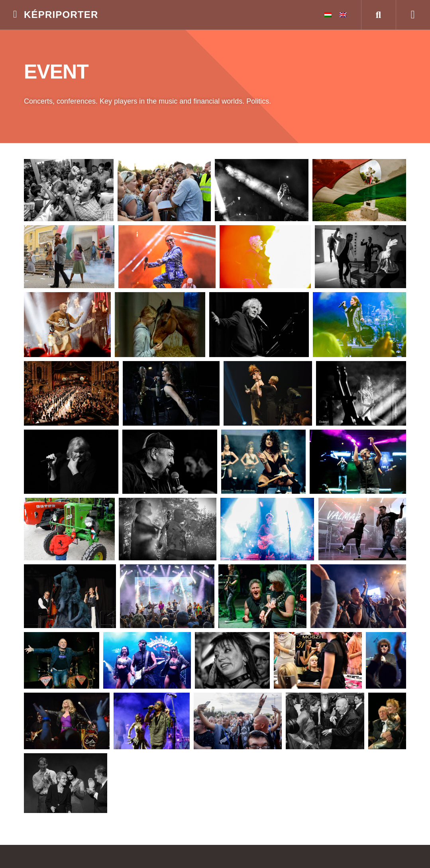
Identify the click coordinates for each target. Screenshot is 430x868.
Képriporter (61, 15)
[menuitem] (328, 15)
